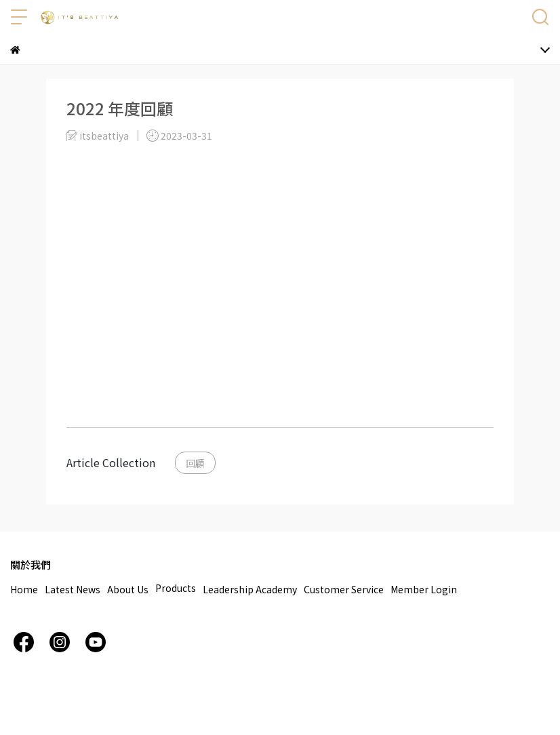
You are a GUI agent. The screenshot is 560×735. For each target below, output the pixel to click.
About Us (128, 589)
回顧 (195, 463)
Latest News (73, 589)
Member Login (424, 589)
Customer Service (344, 589)
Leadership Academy (250, 589)
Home (24, 589)
